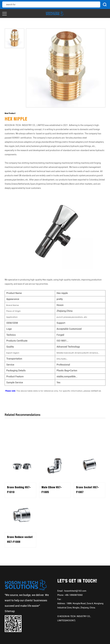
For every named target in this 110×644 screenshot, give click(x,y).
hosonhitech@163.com (75, 591)
